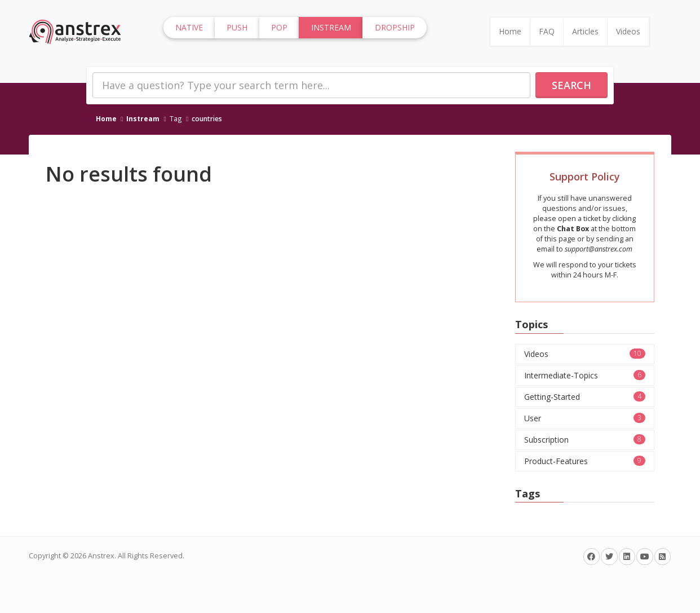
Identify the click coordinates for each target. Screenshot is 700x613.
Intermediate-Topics (585, 375)
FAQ (547, 31)
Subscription (585, 440)
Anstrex (101, 556)
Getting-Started (585, 397)
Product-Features (585, 461)
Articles (585, 31)
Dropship (395, 27)
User (585, 418)
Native (189, 27)
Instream (143, 118)
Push (237, 27)
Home (510, 31)
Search (571, 85)
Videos (628, 31)
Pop (279, 27)
